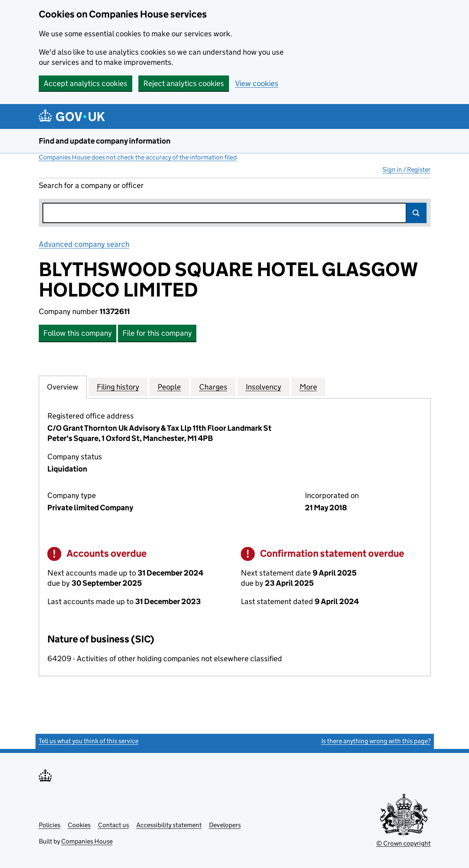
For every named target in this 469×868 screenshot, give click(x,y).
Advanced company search (84, 244)
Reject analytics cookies (184, 83)
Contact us (113, 825)
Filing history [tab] (118, 387)
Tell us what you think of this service (89, 741)
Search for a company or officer (91, 185)
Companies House (87, 841)
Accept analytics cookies (86, 83)
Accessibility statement (169, 825)
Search (416, 213)
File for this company (157, 333)
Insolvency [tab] (263, 387)
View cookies (257, 83)
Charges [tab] (213, 387)
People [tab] (169, 387)
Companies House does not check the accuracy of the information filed (138, 157)
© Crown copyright (403, 843)
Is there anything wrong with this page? (376, 741)
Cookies (79, 825)
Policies (50, 825)
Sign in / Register (407, 169)
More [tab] (308, 387)
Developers (225, 825)
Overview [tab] (63, 387)
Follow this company (78, 333)
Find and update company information (105, 141)
